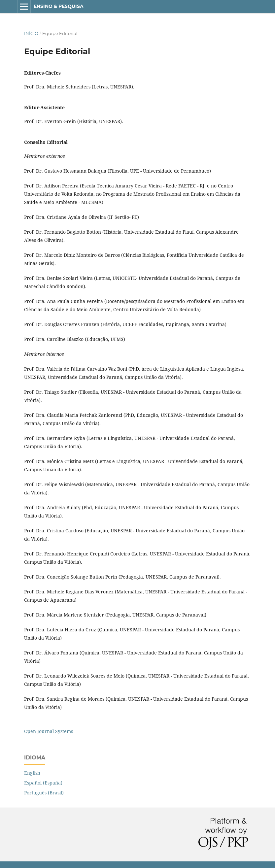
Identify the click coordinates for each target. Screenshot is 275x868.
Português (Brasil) (44, 793)
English (32, 773)
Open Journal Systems (49, 731)
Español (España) (43, 783)
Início (31, 33)
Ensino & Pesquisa (59, 6)
